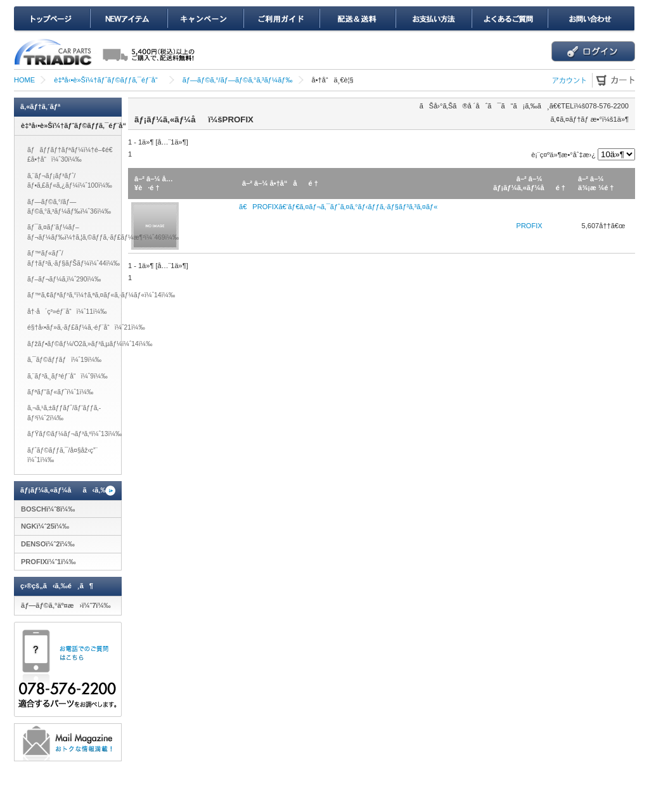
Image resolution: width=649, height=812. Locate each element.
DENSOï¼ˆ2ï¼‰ (48, 544)
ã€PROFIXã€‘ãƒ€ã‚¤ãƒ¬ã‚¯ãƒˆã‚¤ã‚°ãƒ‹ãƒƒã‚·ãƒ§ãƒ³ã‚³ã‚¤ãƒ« (338, 207)
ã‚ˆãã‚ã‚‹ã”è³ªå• (509, 19)
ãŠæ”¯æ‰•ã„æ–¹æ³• (433, 19)
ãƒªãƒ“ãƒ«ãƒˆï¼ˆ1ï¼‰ (60, 392)
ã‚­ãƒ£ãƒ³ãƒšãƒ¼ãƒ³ (205, 19)
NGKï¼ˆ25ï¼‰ (45, 526)
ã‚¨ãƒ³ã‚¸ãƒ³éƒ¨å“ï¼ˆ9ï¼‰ (67, 376)
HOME (24, 80)
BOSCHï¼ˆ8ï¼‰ (48, 509)
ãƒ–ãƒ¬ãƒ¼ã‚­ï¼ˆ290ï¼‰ (64, 279)
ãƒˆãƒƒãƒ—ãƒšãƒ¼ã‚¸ (52, 19)
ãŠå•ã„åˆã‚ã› (591, 19)
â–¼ (153, 179)
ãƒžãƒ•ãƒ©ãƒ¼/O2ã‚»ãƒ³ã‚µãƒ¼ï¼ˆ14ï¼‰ (90, 344)
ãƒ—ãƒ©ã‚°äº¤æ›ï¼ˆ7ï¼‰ (66, 605)
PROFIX (530, 226)
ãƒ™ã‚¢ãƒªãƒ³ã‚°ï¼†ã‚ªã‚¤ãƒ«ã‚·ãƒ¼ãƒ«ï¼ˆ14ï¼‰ (101, 295)
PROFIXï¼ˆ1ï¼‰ (48, 562)
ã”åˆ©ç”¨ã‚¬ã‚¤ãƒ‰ (281, 19)
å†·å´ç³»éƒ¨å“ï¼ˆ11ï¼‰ (67, 312)
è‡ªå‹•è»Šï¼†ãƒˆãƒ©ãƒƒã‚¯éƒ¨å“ (108, 80)
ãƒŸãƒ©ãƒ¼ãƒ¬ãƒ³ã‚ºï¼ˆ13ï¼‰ (74, 434)
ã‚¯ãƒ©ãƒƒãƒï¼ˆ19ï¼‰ (64, 360)
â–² (139, 179)
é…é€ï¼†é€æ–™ (357, 19)
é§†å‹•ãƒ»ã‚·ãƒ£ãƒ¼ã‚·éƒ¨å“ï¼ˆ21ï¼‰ (86, 327)
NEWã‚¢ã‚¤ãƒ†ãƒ (128, 19)
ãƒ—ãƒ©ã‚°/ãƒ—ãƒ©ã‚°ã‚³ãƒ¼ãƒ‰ (238, 80)
